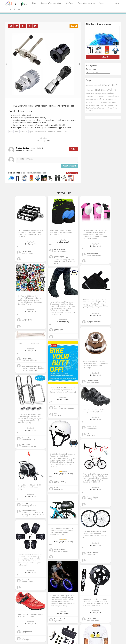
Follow (74, 149)
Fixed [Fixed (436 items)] (92, 94)
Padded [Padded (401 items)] (93, 103)
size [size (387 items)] (106, 105)
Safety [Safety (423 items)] (93, 105)
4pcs (11, 132)
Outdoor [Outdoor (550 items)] (113, 99)
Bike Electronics (28, 321)
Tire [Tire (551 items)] (88, 108)
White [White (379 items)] (115, 108)
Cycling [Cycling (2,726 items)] (111, 90)
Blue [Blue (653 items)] (104, 90)
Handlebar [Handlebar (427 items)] (90, 96)
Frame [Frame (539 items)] (102, 94)
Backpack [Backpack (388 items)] (97, 86)
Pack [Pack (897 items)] (88, 103)
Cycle (31, 132)
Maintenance (40, 132)
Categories (91, 69)
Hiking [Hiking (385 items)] (96, 96)
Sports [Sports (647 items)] (116, 105)
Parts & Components (87, 3)
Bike (16, 132)
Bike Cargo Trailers (29, 506)
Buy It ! (74, 26)
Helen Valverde (92, 253)
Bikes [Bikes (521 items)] (88, 90)
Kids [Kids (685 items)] (107, 96)
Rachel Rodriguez (28, 504)
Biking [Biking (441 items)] (93, 90)
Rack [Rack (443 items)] (110, 103)
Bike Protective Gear (94, 255)
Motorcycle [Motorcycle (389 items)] (90, 99)
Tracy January (27, 631)
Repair (59, 132)
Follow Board (72, 173)
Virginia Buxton (92, 497)
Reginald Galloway (94, 321)
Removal (51, 132)
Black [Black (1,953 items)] (99, 90)
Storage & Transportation (52, 3)
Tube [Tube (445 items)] (91, 108)
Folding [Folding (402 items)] (97, 94)
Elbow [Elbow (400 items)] (88, 94)
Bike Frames (91, 323)
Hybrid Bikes (59, 621)
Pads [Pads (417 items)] (98, 103)
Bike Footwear (59, 331)
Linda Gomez (59, 407)
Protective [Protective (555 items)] (104, 103)
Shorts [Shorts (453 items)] (102, 105)
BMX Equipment (60, 483)
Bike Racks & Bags (28, 439)
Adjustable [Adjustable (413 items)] (90, 86)
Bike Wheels (91, 554)
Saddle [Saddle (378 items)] (88, 106)
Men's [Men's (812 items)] (116, 96)
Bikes (35, 3)
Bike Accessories (60, 251)
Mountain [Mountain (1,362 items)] (104, 99)
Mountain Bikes (28, 253)
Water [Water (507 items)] (96, 108)
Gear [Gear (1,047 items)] (112, 93)
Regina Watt (59, 329)
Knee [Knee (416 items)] (111, 96)
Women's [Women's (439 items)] (89, 111)
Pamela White (27, 438)
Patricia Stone (59, 249)
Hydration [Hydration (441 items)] (102, 96)
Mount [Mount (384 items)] (96, 99)
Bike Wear (70, 3)
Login (117, 3)
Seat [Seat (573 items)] (97, 105)
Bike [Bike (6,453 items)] (114, 85)
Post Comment (69, 166)
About (102, 3)
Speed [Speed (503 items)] (110, 105)
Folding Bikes (92, 499)
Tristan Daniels (92, 381)
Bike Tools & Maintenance (33, 173)
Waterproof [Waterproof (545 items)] (103, 108)
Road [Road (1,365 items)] (115, 102)
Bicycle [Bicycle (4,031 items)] (105, 85)
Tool (65, 132)
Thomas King (59, 481)
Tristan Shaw (27, 251)
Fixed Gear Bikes (93, 382)
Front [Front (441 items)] (107, 94)
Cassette (24, 132)
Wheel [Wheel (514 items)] (110, 108)
